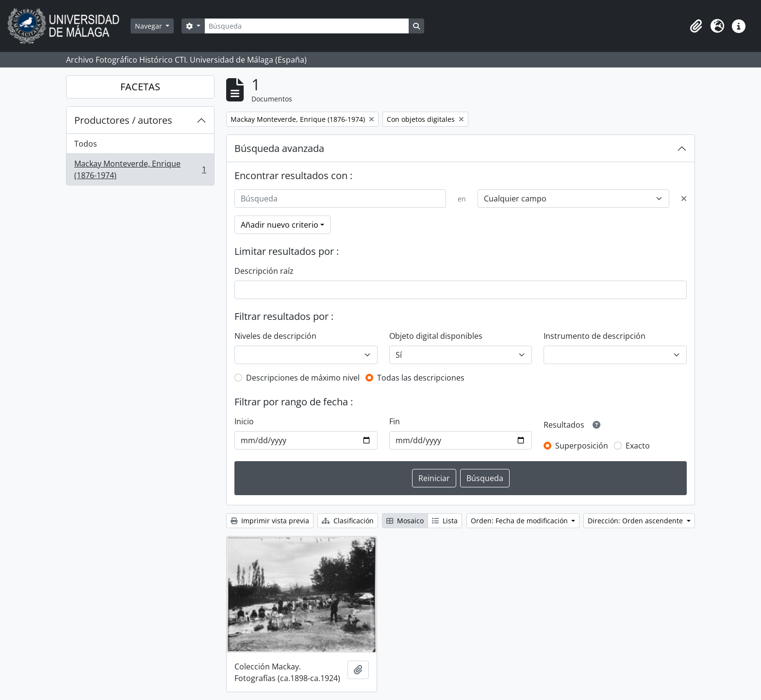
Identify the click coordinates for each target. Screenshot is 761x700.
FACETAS (140, 87)
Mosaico (405, 521)
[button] (696, 26)
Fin (395, 421)
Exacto (638, 446)
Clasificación (348, 521)
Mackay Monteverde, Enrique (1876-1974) (140, 169)
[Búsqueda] (307, 26)
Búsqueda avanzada (279, 148)
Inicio (244, 421)
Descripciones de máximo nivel (303, 378)
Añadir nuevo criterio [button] (280, 225)
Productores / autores (123, 120)
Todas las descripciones (421, 378)
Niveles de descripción (275, 336)
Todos (86, 144)
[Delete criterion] (684, 199)
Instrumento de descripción (595, 336)
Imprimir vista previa (270, 521)
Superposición (582, 446)
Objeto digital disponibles (436, 336)
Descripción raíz (264, 271)
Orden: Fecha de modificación (520, 521)
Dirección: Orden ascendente (636, 521)
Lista (445, 521)
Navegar (149, 26)
